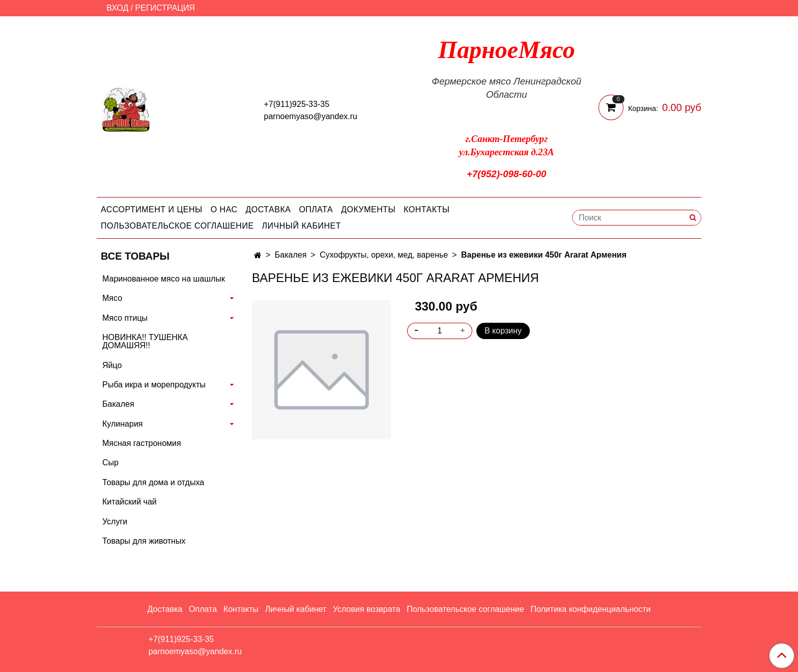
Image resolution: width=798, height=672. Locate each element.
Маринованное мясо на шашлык (164, 279)
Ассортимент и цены (152, 209)
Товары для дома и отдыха (153, 482)
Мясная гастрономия (142, 443)
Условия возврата (366, 609)
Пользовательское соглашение (177, 226)
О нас (224, 209)
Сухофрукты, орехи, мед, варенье (384, 255)
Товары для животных (144, 541)
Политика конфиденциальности (590, 609)
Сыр (110, 463)
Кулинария (122, 424)
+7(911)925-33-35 (297, 104)
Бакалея (291, 255)
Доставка (268, 209)
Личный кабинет (302, 226)
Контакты (426, 209)
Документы (368, 209)
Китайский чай (130, 502)
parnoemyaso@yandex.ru (311, 116)
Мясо (112, 298)
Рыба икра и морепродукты (154, 385)
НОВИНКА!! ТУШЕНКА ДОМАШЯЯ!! (145, 341)
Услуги (115, 522)
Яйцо (112, 365)
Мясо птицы (125, 318)
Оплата (316, 209)
